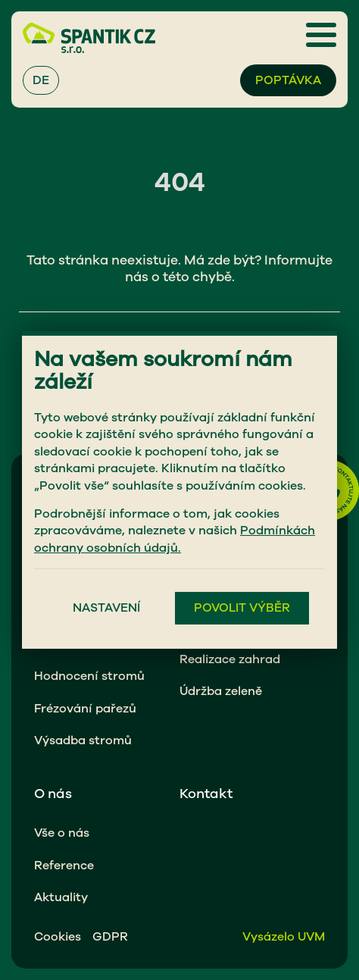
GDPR (110, 937)
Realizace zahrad (230, 659)
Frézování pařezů (85, 709)
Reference (64, 866)
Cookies (58, 937)
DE (41, 80)
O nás (53, 794)
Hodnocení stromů (89, 676)
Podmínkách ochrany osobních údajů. (175, 539)
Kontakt (206, 794)
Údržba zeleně (221, 691)
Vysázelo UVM (284, 937)
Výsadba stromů (83, 740)
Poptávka (288, 80)
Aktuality (61, 897)
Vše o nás (62, 833)
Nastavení (106, 608)
